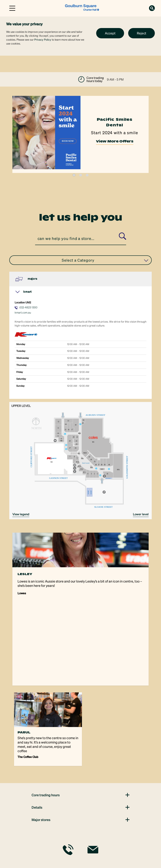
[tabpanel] (80, 134)
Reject (141, 33)
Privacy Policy (43, 39)
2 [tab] (81, 175)
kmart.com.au (23, 312)
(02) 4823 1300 (28, 307)
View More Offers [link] (115, 143)
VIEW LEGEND (21, 514)
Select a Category (105, 260)
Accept (110, 33)
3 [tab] (87, 175)
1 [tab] (74, 175)
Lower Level (141, 514)
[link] (82, 8)
